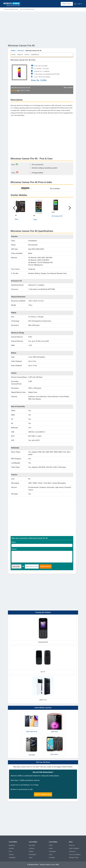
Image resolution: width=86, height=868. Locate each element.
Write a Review (68, 88)
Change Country (74, 858)
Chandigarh (52, 851)
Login (78, 4)
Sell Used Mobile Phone (11, 9)
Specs (27, 55)
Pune (10, 851)
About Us (72, 845)
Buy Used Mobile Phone (27, 9)
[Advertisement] (43, 27)
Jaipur (31, 858)
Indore (51, 848)
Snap (35, 220)
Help (70, 848)
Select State (67, 4)
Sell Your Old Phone (43, 762)
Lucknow (32, 848)
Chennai (11, 855)
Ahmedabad (32, 855)
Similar (20, 55)
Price (13, 55)
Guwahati (52, 858)
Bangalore (12, 845)
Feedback (76, 848)
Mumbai (11, 848)
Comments (35, 55)
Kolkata (31, 851)
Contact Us (72, 851)
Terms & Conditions (75, 855)
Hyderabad (12, 858)
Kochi (51, 855)
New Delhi (32, 845)
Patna (51, 845)
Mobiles (13, 51)
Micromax (21, 51)
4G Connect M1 (57, 216)
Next (16, 219)
